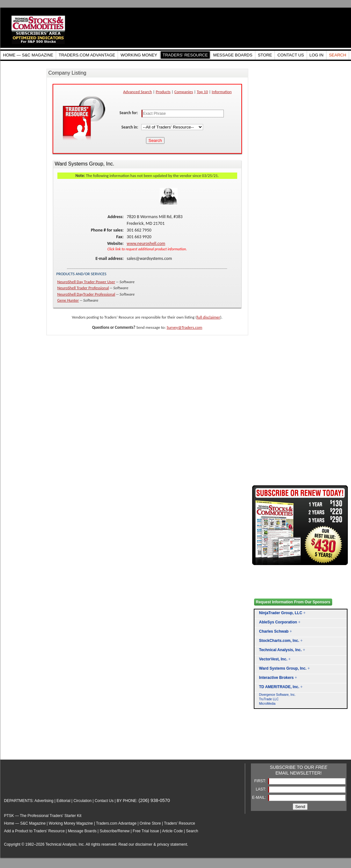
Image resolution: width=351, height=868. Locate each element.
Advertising (44, 801)
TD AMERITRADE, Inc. (279, 687)
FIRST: (260, 781)
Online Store (150, 823)
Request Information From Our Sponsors (293, 602)
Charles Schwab (274, 631)
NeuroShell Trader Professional (83, 288)
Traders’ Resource (179, 823)
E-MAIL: (260, 798)
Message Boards (82, 831)
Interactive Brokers (277, 678)
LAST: (261, 789)
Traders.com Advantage (117, 823)
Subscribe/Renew (114, 831)
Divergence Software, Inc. (278, 695)
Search (192, 831)
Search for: (129, 113)
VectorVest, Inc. (273, 659)
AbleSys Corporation (278, 622)
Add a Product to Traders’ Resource (34, 831)
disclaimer (144, 844)
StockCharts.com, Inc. (279, 641)
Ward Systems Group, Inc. (283, 668)
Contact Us (104, 801)
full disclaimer (208, 317)
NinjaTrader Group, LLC (281, 613)
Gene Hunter (68, 300)
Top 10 (202, 92)
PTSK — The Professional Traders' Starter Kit (43, 816)
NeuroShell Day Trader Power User (86, 282)
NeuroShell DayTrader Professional (86, 294)
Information (222, 92)
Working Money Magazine (71, 823)
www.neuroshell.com (146, 243)
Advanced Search (137, 92)
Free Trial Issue (146, 831)
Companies (184, 92)
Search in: (130, 127)
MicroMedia (267, 704)
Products (163, 92)
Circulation (82, 801)
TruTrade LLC (269, 699)
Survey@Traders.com (185, 327)
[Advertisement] (278, 742)
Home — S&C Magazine (25, 823)
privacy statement (172, 844)
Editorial (63, 801)
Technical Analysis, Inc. (281, 650)
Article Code (172, 831)
